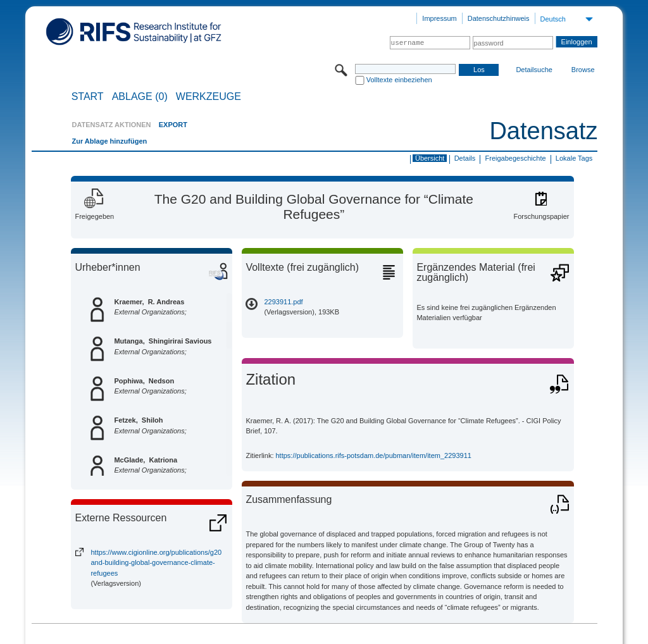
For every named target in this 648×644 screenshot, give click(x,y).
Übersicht (430, 158)
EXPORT (173, 125)
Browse (583, 70)
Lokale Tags (574, 158)
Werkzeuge (209, 97)
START (88, 97)
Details (465, 158)
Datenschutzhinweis (499, 18)
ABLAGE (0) (140, 97)
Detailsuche (534, 70)
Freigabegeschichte (516, 158)
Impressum (439, 18)
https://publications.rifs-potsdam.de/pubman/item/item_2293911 (374, 455)
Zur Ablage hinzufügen (109, 141)
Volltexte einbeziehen (399, 80)
